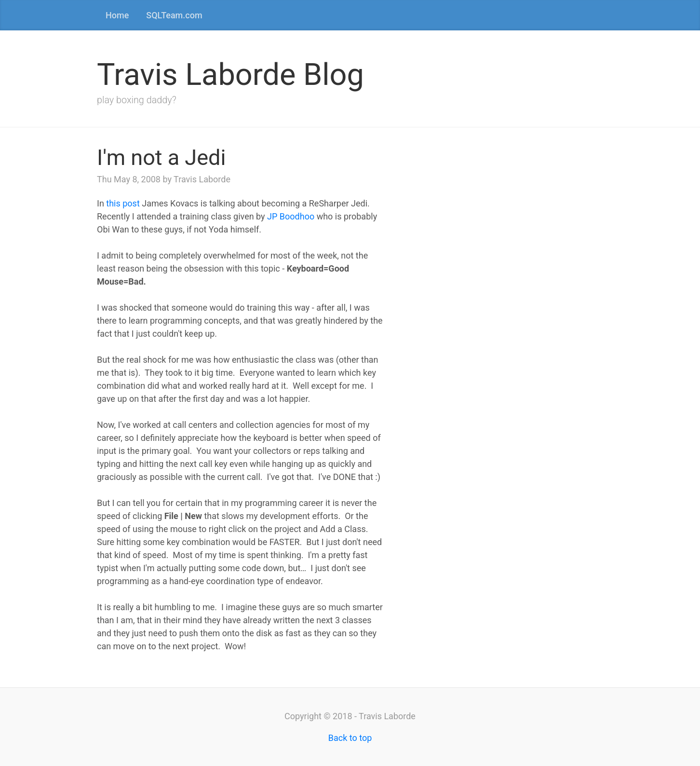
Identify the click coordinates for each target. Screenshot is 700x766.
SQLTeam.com (174, 15)
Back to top (350, 738)
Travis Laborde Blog (230, 75)
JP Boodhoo (291, 216)
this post (123, 203)
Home (117, 15)
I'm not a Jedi (161, 157)
